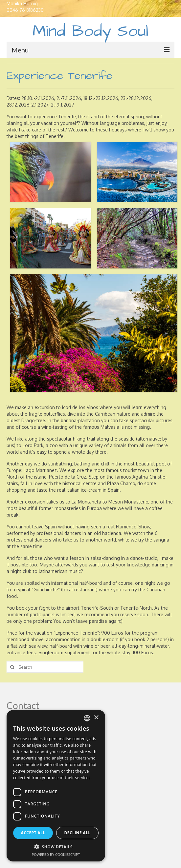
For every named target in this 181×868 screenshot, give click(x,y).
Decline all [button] (78, 833)
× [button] (96, 718)
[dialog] (56, 786)
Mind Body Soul (90, 31)
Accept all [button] (33, 833)
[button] (56, 847)
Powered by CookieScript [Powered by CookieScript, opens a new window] (56, 854)
